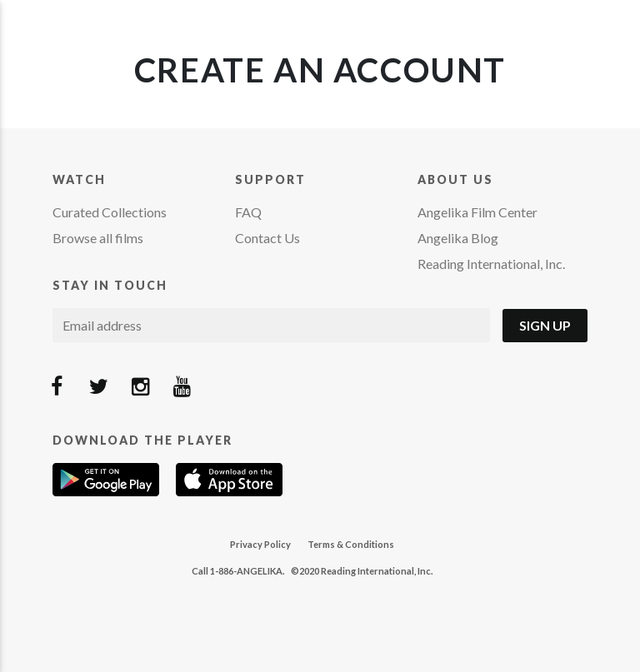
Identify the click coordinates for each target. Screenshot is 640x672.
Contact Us (267, 238)
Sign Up (545, 325)
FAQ (248, 212)
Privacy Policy (260, 544)
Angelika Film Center (477, 212)
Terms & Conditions (351, 544)
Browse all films (98, 238)
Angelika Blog (458, 238)
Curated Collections (110, 212)
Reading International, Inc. (491, 264)
